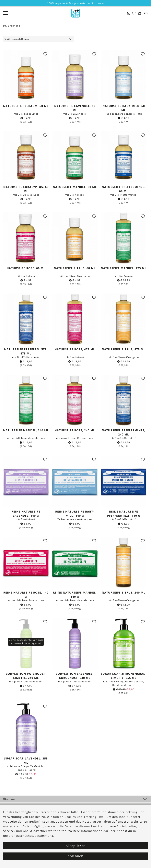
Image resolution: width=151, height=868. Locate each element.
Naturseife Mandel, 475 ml (124, 268)
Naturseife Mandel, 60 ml (75, 187)
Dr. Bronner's (12, 26)
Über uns (9, 799)
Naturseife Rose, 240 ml (75, 430)
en (146, 13)
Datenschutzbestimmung (35, 836)
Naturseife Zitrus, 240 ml (124, 592)
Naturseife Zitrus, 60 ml (75, 268)
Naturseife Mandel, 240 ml (26, 430)
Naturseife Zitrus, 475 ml (124, 349)
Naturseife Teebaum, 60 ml (26, 106)
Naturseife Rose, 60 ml (26, 268)
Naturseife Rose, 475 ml (75, 349)
